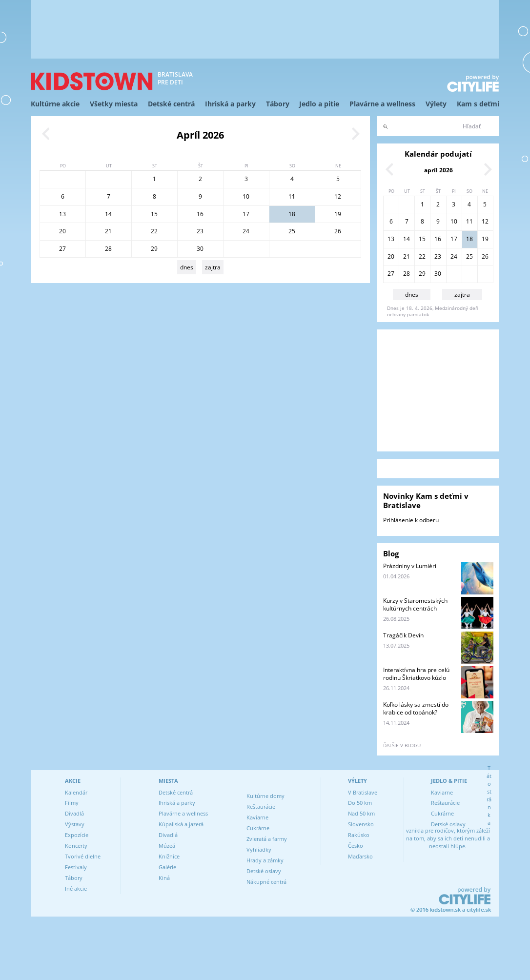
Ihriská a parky (230, 104)
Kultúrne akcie (55, 104)
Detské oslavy (264, 871)
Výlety (436, 104)
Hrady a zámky (265, 860)
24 (246, 231)
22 (154, 231)
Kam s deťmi (478, 104)
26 (338, 231)
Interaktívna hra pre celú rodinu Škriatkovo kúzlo (416, 674)
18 (292, 214)
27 (62, 249)
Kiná (164, 878)
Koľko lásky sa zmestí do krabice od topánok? (416, 708)
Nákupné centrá (266, 882)
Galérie (167, 867)
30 (200, 249)
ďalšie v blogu (402, 745)
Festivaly (76, 867)
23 (200, 231)
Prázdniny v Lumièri (410, 566)
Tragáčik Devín (403, 635)
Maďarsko (360, 856)
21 (108, 231)
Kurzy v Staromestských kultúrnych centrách (415, 604)
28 (108, 249)
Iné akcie (76, 888)
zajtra (213, 267)
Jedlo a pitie (319, 104)
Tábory (278, 104)
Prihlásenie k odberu (411, 520)
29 (154, 249)
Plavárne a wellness (382, 104)
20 (62, 231)
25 (292, 231)
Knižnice (169, 856)
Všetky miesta (114, 104)
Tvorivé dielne (83, 856)
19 (338, 214)
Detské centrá (171, 104)
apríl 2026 (438, 170)
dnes (187, 267)
